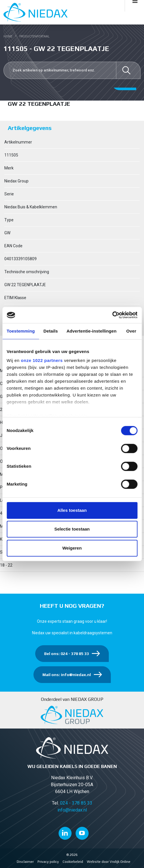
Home (8, 36)
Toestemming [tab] (21, 331)
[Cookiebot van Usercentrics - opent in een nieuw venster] (112, 315)
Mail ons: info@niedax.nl (67, 675)
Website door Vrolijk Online (109, 862)
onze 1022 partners (42, 360)
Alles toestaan (72, 510)
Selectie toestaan (72, 529)
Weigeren (72, 548)
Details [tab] (51, 331)
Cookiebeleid (73, 862)
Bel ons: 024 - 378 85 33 (67, 654)
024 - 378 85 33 (76, 803)
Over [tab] (131, 331)
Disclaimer (25, 862)
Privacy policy (48, 862)
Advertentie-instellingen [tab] (91, 331)
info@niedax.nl (72, 810)
